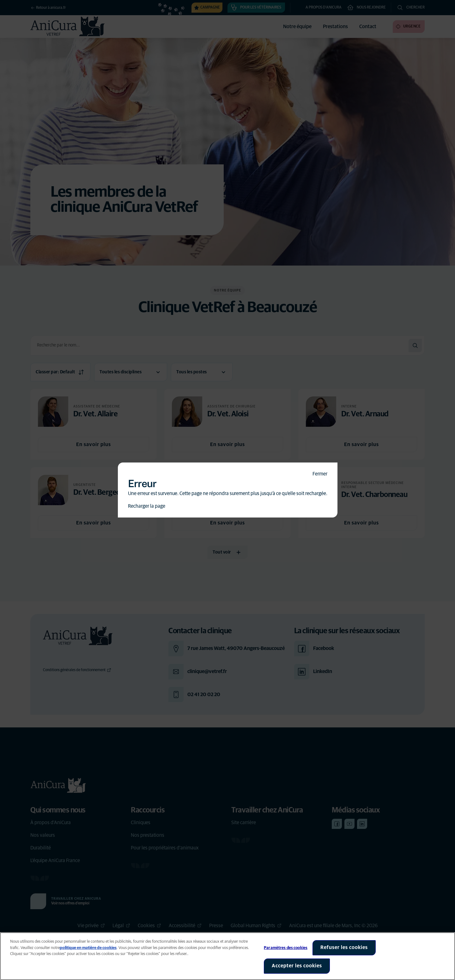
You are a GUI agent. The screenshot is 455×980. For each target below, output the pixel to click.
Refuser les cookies (344, 947)
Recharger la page (147, 506)
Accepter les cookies (297, 966)
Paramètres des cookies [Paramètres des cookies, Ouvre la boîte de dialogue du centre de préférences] (286, 948)
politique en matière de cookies (88, 948)
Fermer (320, 474)
